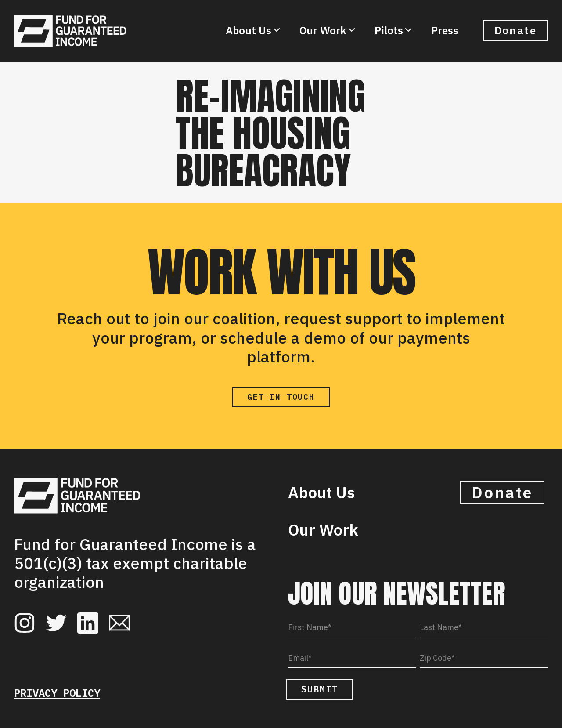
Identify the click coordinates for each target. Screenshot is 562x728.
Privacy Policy (57, 693)
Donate (515, 30)
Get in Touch (281, 397)
